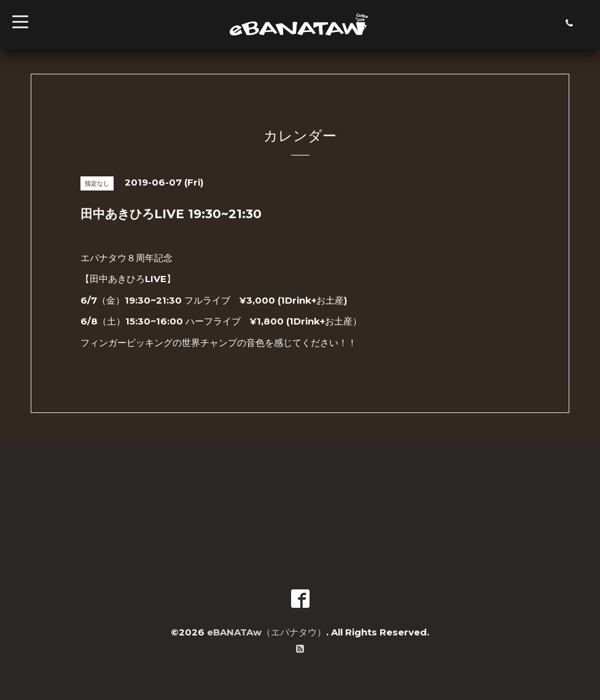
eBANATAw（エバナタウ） (267, 632)
